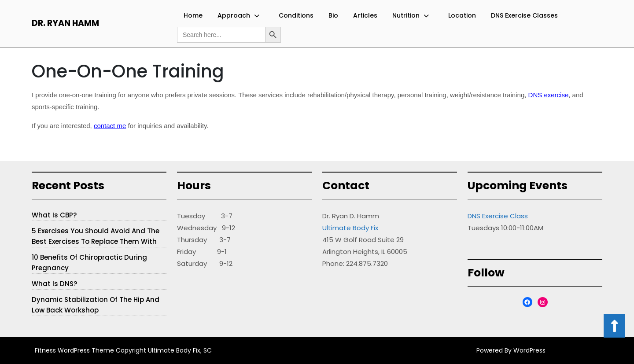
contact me (110, 126)
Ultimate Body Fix (350, 228)
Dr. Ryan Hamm (65, 23)
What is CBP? (54, 215)
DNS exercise (549, 95)
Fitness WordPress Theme (74, 350)
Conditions (296, 15)
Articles (365, 15)
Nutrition (406, 15)
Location (462, 15)
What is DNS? (54, 284)
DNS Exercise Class (498, 216)
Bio (333, 15)
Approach (234, 15)
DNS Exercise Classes (524, 15)
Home (193, 15)
